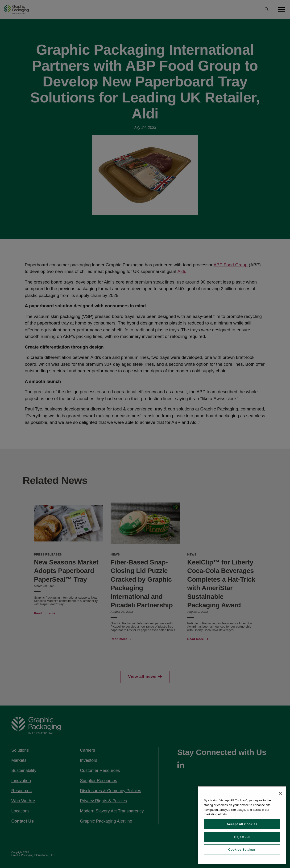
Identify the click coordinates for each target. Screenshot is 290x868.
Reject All (242, 837)
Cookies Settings (242, 850)
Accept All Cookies (242, 824)
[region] (242, 825)
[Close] (280, 793)
